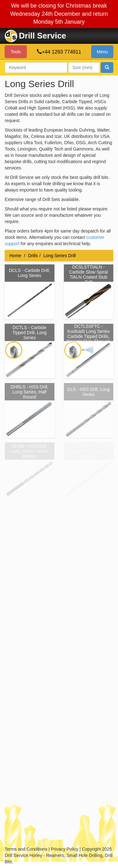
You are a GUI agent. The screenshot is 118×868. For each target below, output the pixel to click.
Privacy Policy (65, 849)
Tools (16, 52)
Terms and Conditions (26, 849)
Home (15, 256)
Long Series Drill (60, 256)
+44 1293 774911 (62, 52)
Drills (33, 256)
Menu (102, 52)
